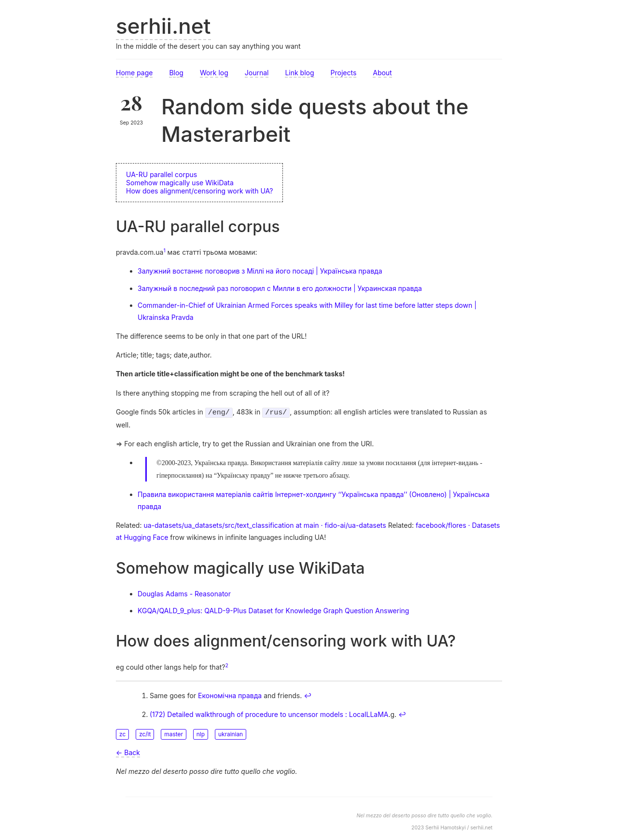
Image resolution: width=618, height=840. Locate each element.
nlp (201, 733)
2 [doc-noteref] (227, 665)
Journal (257, 73)
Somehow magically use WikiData (180, 183)
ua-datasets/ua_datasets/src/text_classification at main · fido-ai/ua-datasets (265, 524)
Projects (344, 73)
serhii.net (163, 26)
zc (122, 733)
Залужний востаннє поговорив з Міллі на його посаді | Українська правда (260, 271)
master (174, 733)
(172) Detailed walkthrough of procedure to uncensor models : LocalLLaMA (269, 713)
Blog (176, 73)
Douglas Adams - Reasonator (184, 593)
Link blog (299, 73)
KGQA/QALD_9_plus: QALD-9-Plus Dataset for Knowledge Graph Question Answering (273, 610)
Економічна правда (230, 695)
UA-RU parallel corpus (162, 174)
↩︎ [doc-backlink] (308, 695)
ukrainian (231, 733)
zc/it (145, 733)
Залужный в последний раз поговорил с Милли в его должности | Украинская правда (280, 288)
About (382, 73)
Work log (214, 73)
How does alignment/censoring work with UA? (199, 191)
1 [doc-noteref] (164, 251)
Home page (134, 73)
